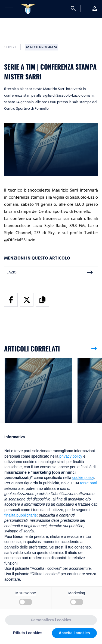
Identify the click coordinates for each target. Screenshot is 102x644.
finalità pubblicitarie (21, 515)
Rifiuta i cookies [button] (28, 633)
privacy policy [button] (71, 456)
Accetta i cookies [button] (74, 633)
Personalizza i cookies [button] (51, 620)
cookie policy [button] (83, 478)
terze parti (89, 483)
